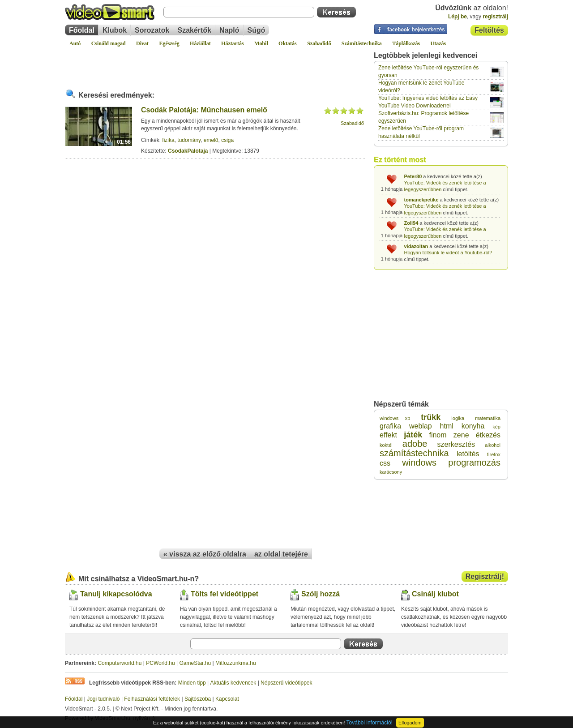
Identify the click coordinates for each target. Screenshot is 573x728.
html (447, 426)
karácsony (391, 472)
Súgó (257, 30)
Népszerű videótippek (286, 683)
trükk (431, 417)
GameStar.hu (195, 663)
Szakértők (194, 30)
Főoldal (82, 30)
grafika (390, 426)
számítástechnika (414, 453)
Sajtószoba (198, 699)
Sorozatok (152, 30)
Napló (229, 30)
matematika (488, 418)
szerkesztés (456, 444)
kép (496, 427)
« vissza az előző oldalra (205, 554)
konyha (473, 426)
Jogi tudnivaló (103, 699)
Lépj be (458, 17)
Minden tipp (192, 683)
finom (438, 435)
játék (413, 435)
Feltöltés (489, 30)
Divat (142, 43)
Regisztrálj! (485, 576)
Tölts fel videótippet (224, 594)
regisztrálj (495, 17)
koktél (386, 445)
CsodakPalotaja (188, 151)
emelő (211, 140)
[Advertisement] (215, 64)
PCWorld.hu (160, 663)
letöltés (468, 454)
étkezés (488, 435)
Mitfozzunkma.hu (236, 663)
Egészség (169, 43)
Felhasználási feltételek (152, 699)
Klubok (115, 30)
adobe (415, 444)
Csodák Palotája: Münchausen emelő (204, 110)
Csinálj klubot (435, 594)
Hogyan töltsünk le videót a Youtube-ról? (448, 253)
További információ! (370, 723)
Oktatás (288, 43)
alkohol (493, 445)
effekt (388, 435)
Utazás (438, 43)
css (385, 463)
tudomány (189, 140)
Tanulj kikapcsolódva (116, 594)
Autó (75, 43)
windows (419, 462)
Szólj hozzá (321, 594)
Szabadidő (319, 43)
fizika (168, 140)
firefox (494, 454)
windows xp (395, 418)
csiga (227, 140)
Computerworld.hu (120, 663)
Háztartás (233, 43)
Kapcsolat (227, 699)
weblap (421, 426)
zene (461, 435)
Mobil (261, 43)
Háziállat (200, 43)
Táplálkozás (406, 43)
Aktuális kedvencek (233, 683)
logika (458, 418)
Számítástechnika (362, 43)
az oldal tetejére (281, 554)
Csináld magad (109, 43)
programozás (474, 462)
